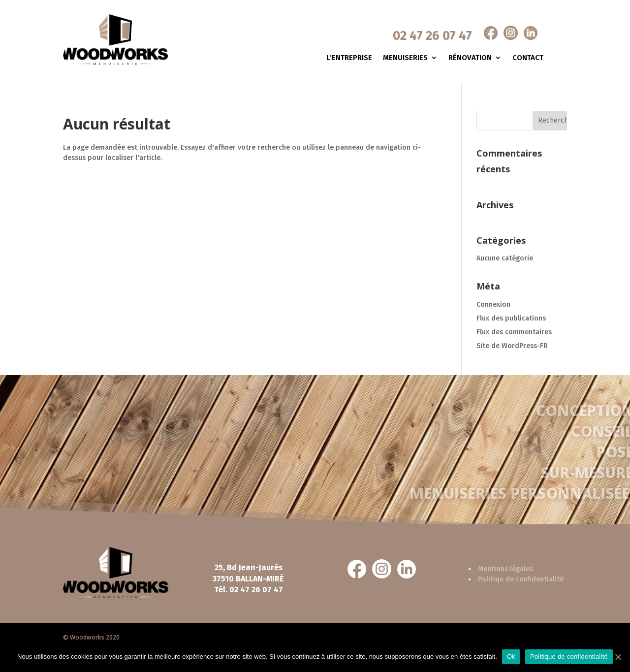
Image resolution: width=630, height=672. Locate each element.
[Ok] (618, 657)
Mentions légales (505, 569)
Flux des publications (511, 318)
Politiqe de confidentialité (521, 579)
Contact (528, 58)
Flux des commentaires (514, 332)
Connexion (493, 304)
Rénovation (470, 58)
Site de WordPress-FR (512, 346)
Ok (511, 656)
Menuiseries (405, 58)
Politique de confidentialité (569, 656)
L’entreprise (349, 58)
